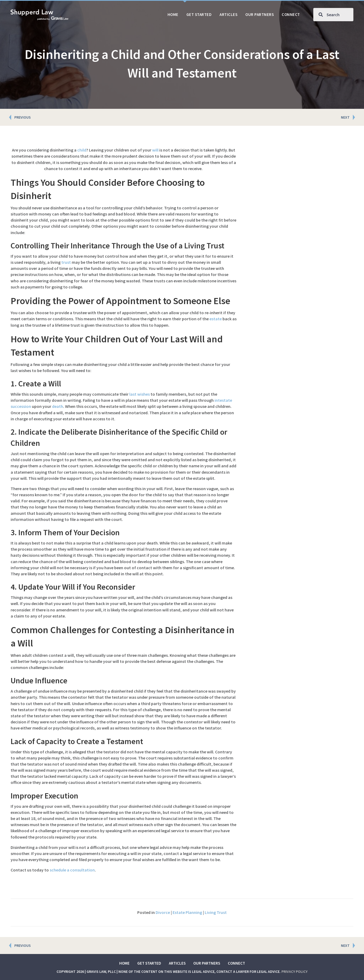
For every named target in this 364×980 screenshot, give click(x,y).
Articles (177, 963)
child (82, 150)
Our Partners (207, 963)
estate (216, 319)
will (155, 150)
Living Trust (216, 912)
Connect (236, 963)
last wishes (140, 394)
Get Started (149, 963)
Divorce (163, 912)
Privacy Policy (294, 972)
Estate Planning (187, 912)
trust (66, 262)
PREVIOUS (23, 117)
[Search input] (333, 15)
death (58, 406)
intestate (223, 400)
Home (124, 963)
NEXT (345, 117)
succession (21, 406)
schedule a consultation (72, 870)
